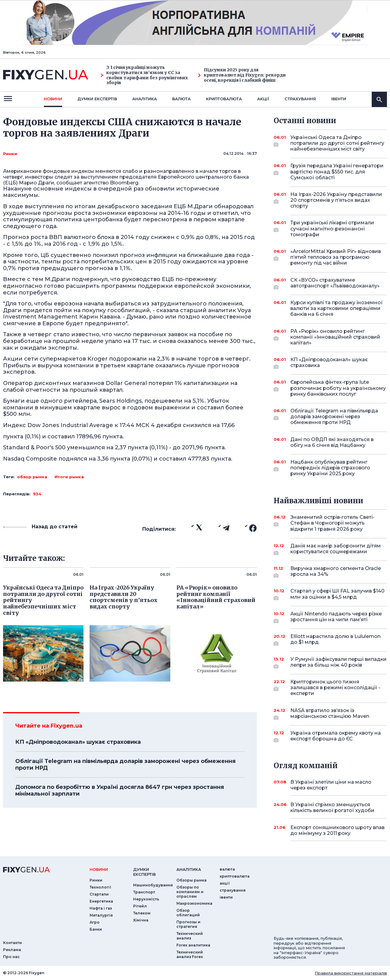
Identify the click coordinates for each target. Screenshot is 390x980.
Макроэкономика (194, 903)
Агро (95, 922)
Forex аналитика (193, 945)
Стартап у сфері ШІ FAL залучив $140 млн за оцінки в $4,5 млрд (337, 594)
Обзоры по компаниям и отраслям (190, 892)
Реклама (12, 950)
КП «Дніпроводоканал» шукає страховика (78, 742)
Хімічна (141, 920)
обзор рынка (32, 477)
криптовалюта (224, 99)
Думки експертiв (97, 99)
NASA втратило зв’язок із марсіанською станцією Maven (330, 714)
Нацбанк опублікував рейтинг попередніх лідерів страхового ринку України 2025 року (330, 468)
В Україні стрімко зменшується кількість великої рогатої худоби (332, 807)
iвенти (339, 99)
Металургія (101, 915)
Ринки (10, 154)
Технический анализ (190, 936)
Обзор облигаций (188, 913)
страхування (300, 99)
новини (53, 99)
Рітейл (140, 906)
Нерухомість (146, 899)
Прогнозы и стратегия (188, 924)
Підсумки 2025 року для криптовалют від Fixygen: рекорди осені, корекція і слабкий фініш (242, 75)
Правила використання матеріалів (351, 973)
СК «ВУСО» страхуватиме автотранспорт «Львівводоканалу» (335, 283)
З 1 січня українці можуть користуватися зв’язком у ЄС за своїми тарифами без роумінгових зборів (144, 75)
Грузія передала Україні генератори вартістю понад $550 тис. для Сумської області (337, 171)
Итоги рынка (69, 477)
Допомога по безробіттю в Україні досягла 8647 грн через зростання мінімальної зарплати (120, 790)
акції (263, 99)
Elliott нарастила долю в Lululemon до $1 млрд (335, 640)
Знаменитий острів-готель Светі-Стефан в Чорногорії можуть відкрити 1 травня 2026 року (332, 523)
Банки (96, 929)
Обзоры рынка (191, 880)
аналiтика (189, 869)
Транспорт (144, 892)
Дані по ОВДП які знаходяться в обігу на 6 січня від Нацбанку (332, 442)
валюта (181, 99)
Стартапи (99, 894)
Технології (100, 887)
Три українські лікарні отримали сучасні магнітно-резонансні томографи (332, 228)
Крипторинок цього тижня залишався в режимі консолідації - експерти (335, 688)
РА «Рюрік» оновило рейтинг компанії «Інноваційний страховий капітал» (335, 337)
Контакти (12, 943)
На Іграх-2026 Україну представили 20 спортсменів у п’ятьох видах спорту (336, 200)
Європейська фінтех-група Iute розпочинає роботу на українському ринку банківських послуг (338, 388)
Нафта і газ (101, 908)
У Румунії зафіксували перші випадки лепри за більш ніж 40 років (339, 663)
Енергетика (101, 901)
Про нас (11, 957)
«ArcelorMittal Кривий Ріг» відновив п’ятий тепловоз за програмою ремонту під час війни (336, 257)
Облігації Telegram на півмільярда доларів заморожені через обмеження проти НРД (125, 764)
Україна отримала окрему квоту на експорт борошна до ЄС (336, 736)
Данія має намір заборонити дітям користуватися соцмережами (336, 549)
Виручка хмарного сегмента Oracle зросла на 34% (336, 572)
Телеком (142, 913)
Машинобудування (153, 885)
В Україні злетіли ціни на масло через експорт (331, 785)
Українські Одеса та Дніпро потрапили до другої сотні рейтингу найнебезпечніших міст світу (337, 143)
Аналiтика (145, 99)
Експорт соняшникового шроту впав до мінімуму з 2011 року (337, 830)
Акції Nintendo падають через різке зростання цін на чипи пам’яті (336, 617)
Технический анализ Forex (190, 954)
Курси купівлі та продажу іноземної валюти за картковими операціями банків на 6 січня (337, 308)
